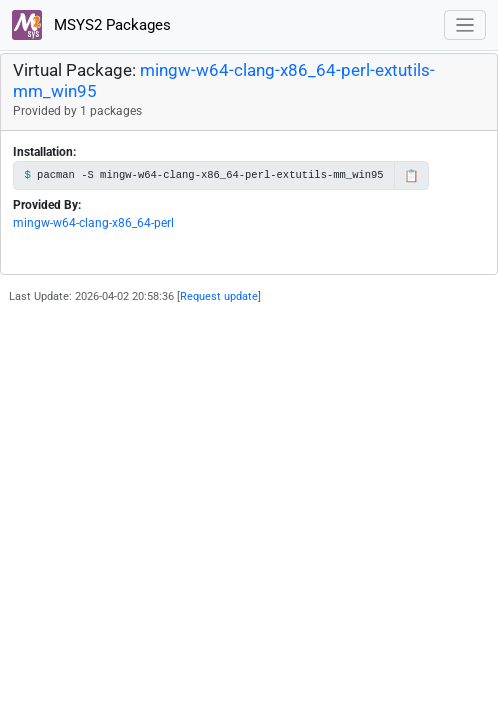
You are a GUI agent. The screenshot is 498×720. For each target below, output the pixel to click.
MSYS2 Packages (91, 25)
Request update (219, 296)
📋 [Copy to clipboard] (411, 176)
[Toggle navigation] (465, 25)
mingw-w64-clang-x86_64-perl (93, 223)
